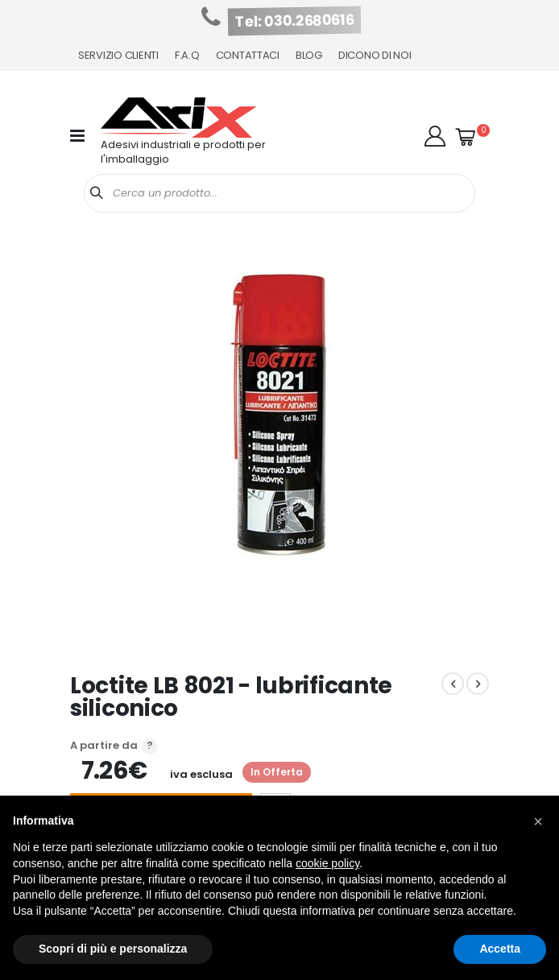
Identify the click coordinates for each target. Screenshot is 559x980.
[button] (435, 136)
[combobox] (279, 193)
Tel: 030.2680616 (295, 21)
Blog (309, 55)
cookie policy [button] (327, 863)
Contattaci (248, 55)
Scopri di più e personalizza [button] (113, 949)
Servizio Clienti (118, 55)
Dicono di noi (375, 55)
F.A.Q (187, 55)
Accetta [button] (500, 949)
